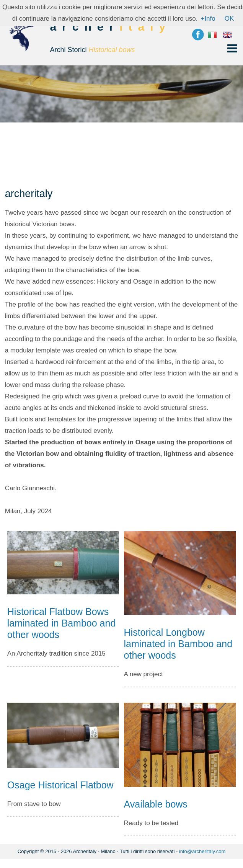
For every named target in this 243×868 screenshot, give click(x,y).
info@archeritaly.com (202, 851)
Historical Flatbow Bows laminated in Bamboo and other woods (62, 623)
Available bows (156, 804)
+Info (208, 19)
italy (145, 27)
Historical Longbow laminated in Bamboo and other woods (178, 644)
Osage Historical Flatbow (60, 785)
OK (229, 19)
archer (110, 41)
